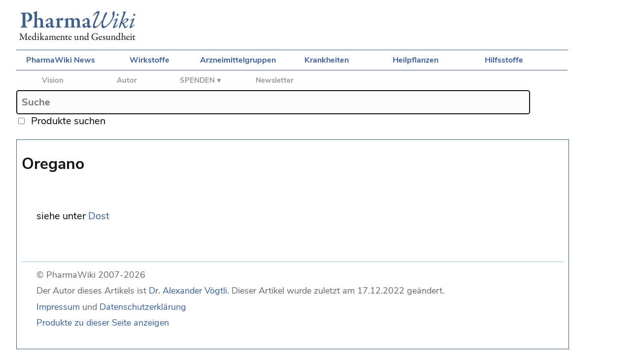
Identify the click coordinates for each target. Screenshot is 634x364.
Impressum (58, 307)
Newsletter (275, 80)
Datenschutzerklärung (143, 307)
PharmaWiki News (61, 60)
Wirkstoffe (150, 60)
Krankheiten (327, 60)
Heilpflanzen (416, 60)
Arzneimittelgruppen (238, 60)
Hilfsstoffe (504, 60)
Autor (127, 80)
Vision (53, 80)
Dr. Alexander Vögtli (188, 291)
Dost (99, 216)
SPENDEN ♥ (200, 80)
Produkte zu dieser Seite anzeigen (103, 323)
